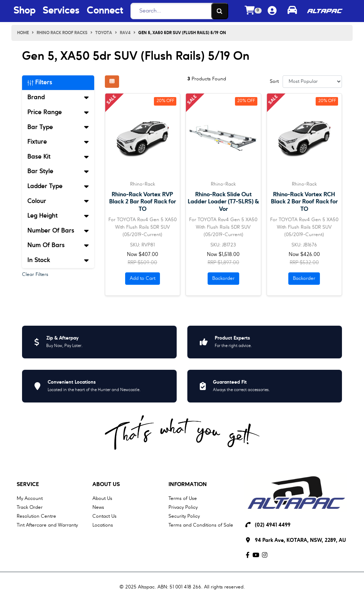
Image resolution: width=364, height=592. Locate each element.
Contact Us (105, 516)
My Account (30, 498)
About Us (106, 485)
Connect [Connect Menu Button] (105, 11)
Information (188, 485)
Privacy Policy (183, 507)
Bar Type (58, 127)
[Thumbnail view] (112, 82)
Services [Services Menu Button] (61, 11)
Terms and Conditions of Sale (201, 525)
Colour (58, 201)
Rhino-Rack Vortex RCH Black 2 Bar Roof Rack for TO (304, 202)
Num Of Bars (58, 245)
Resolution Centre (36, 516)
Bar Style (58, 171)
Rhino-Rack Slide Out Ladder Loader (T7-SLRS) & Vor (223, 202)
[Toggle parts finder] (292, 11)
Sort (274, 81)
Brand (58, 97)
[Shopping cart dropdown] (253, 11)
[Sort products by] (312, 82)
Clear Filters (35, 274)
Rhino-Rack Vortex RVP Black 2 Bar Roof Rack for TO (143, 202)
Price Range (58, 112)
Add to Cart (143, 278)
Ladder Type (58, 186)
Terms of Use (183, 498)
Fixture (58, 142)
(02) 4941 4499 (273, 525)
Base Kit (58, 157)
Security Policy (184, 516)
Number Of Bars (58, 231)
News (98, 507)
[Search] (177, 11)
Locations (103, 525)
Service (28, 485)
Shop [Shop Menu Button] (25, 11)
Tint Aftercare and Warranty (47, 525)
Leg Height (58, 216)
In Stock (58, 260)
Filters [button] (40, 82)
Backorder (223, 278)
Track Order (30, 507)
